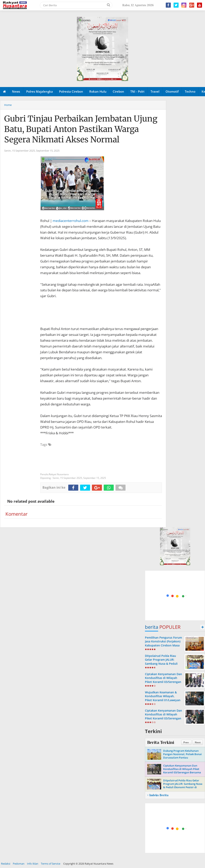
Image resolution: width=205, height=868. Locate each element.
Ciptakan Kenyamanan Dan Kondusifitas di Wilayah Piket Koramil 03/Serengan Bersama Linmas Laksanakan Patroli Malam (182, 772)
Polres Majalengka (40, 91)
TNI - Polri (137, 91)
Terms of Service (51, 864)
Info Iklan (33, 864)
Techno (190, 91)
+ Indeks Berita (158, 795)
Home (8, 105)
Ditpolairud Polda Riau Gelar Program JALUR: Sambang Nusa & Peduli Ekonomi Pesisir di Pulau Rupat (162, 663)
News (16, 91)
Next (198, 742)
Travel (155, 91)
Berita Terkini (161, 742)
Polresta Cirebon (71, 91)
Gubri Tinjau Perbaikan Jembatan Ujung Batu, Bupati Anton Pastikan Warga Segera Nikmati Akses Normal (81, 129)
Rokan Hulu (98, 91)
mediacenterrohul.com (71, 221)
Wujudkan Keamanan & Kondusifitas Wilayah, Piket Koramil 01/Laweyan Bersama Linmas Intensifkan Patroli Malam (163, 700)
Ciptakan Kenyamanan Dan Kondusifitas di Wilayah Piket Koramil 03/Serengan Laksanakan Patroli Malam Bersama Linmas (163, 718)
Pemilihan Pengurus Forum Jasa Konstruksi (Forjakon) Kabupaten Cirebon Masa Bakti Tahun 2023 (163, 643)
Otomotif (172, 91)
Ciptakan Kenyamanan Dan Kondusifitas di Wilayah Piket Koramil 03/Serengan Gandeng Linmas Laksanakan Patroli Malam (163, 682)
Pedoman (19, 864)
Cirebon (118, 91)
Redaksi (6, 864)
